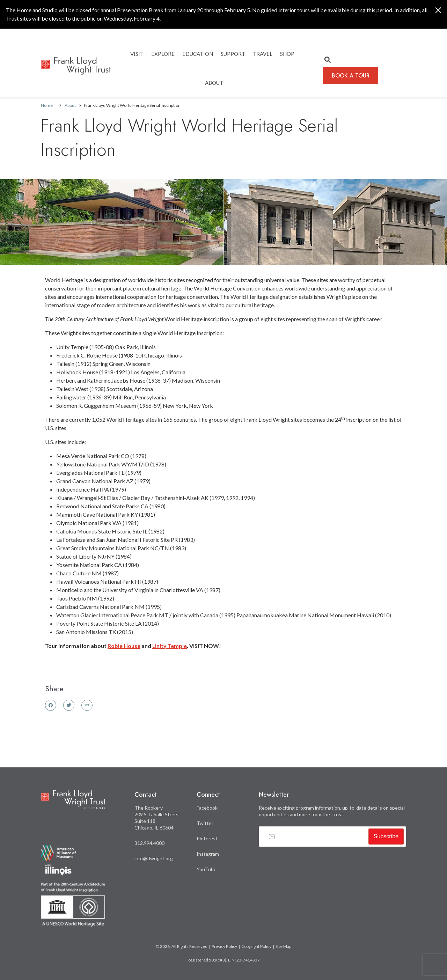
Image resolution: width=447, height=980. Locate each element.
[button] (328, 60)
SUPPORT (233, 54)
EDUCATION (198, 54)
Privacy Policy (224, 946)
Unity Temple (170, 646)
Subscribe (386, 836)
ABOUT (214, 83)
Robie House (124, 646)
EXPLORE (163, 54)
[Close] (438, 10)
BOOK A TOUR (351, 76)
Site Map (283, 946)
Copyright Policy (256, 946)
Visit (137, 54)
